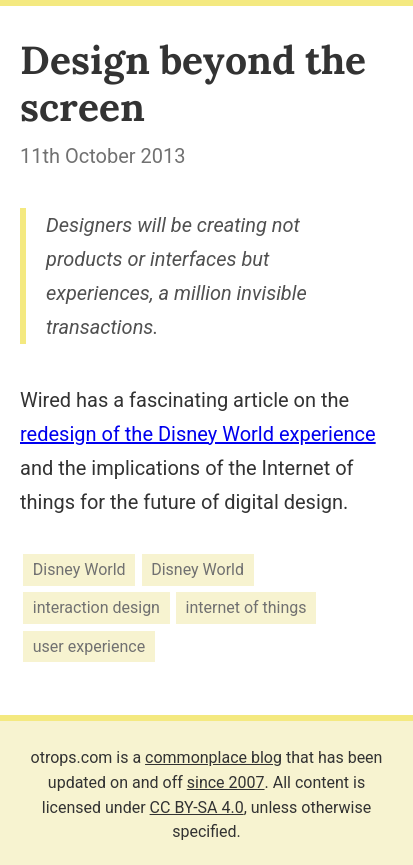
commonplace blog (213, 757)
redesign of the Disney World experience (198, 434)
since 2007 (226, 782)
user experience (89, 646)
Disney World (79, 569)
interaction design (96, 608)
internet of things (246, 608)
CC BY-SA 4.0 (197, 807)
